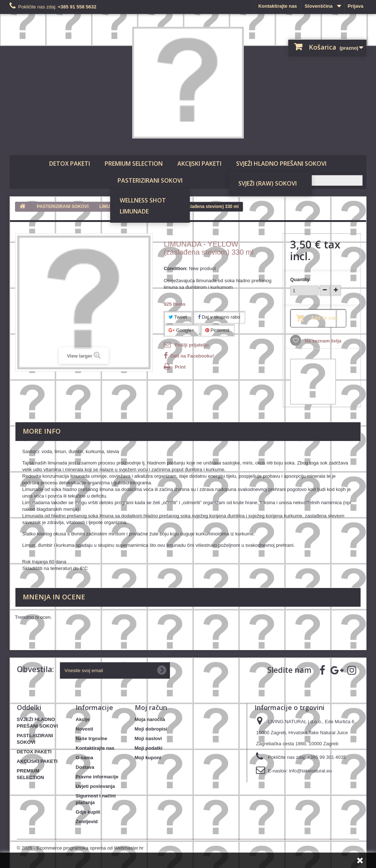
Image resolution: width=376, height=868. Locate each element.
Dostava (85, 767)
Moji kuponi (148, 758)
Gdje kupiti (88, 812)
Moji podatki (149, 748)
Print (180, 367)
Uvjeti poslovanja (95, 786)
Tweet (178, 317)
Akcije (83, 719)
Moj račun (151, 707)
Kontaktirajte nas (277, 6)
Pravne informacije (97, 777)
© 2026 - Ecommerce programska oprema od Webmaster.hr (80, 848)
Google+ (181, 330)
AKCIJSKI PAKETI (199, 164)
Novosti (84, 729)
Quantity (300, 279)
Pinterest (217, 330)
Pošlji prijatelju (192, 345)
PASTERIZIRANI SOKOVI (150, 180)
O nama (84, 758)
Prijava (356, 6)
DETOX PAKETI (70, 164)
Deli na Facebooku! (192, 356)
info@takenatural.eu (310, 771)
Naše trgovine (91, 738)
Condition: (176, 268)
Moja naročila (150, 719)
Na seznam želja (322, 341)
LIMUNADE (134, 211)
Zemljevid (87, 822)
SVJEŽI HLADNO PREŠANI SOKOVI (281, 164)
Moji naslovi (148, 738)
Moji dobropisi (151, 729)
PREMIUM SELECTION (134, 164)
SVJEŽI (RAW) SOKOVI (267, 183)
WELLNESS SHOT (143, 200)
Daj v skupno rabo (219, 317)
